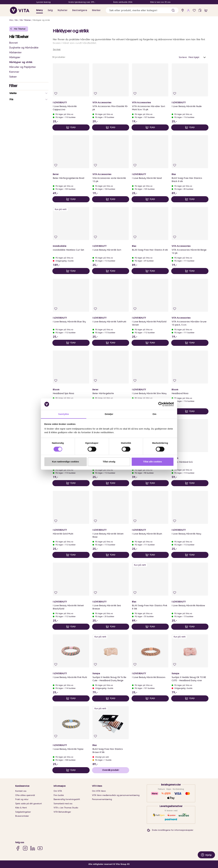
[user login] (188, 10)
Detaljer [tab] (109, 414)
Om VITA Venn (99, 791)
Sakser (13, 77)
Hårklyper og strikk (41, 20)
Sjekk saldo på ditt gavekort (29, 804)
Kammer (14, 72)
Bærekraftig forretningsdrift (67, 799)
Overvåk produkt (111, 770)
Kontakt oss (21, 791)
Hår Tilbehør (26, 20)
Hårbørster (15, 52)
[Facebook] (18, 848)
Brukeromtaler (22, 816)
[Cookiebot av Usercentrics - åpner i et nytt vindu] (161, 404)
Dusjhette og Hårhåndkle (24, 48)
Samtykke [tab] (64, 414)
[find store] (183, 10)
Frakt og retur (22, 799)
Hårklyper (15, 57)
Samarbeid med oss (63, 804)
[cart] (206, 10)
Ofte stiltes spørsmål (25, 795)
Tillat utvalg (109, 462)
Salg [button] (50, 10)
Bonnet (13, 43)
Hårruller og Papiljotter (23, 67)
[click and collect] (200, 10)
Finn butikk (59, 795)
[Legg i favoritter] (56, 93)
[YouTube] (40, 848)
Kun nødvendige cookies (66, 462)
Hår (16, 20)
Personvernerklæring (102, 799)
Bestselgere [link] (80, 10)
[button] (173, 10)
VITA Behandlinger (62, 812)
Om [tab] (154, 414)
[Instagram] (25, 848)
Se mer (57, 50)
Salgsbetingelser (23, 812)
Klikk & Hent (21, 808)
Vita (11, 20)
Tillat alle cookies (153, 462)
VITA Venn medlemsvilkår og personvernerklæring (116, 795)
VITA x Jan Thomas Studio (66, 808)
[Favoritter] (194, 10)
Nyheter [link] (63, 10)
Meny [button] (40, 10)
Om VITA (58, 791)
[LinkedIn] (33, 848)
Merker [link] (96, 10)
